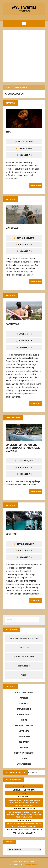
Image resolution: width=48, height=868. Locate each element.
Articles (24, 698)
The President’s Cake (24, 657)
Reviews (24, 748)
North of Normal (26, 790)
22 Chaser (26, 820)
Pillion (24, 675)
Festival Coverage (24, 725)
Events (24, 720)
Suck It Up (11, 534)
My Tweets (33, 772)
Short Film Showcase (24, 753)
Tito (8, 132)
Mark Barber (25, 341)
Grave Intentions (26, 809)
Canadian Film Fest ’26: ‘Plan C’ (24, 638)
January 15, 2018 (25, 461)
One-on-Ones (24, 736)
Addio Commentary (24, 693)
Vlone (36, 864)
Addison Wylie (25, 245)
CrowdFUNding (24, 709)
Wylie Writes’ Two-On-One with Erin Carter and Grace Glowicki (23, 448)
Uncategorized (24, 764)
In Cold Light (24, 666)
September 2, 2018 (25, 238)
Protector (24, 648)
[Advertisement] (24, 56)
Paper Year (12, 324)
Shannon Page (25, 148)
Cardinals (12, 228)
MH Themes (28, 864)
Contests (24, 704)
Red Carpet (24, 742)
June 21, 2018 (25, 334)
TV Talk (24, 758)
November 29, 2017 (25, 544)
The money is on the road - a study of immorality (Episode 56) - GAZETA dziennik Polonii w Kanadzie (24, 814)
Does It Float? (24, 714)
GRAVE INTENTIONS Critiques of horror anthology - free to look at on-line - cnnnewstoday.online (24, 803)
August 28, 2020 (25, 142)
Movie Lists (24, 731)
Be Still (26, 797)
